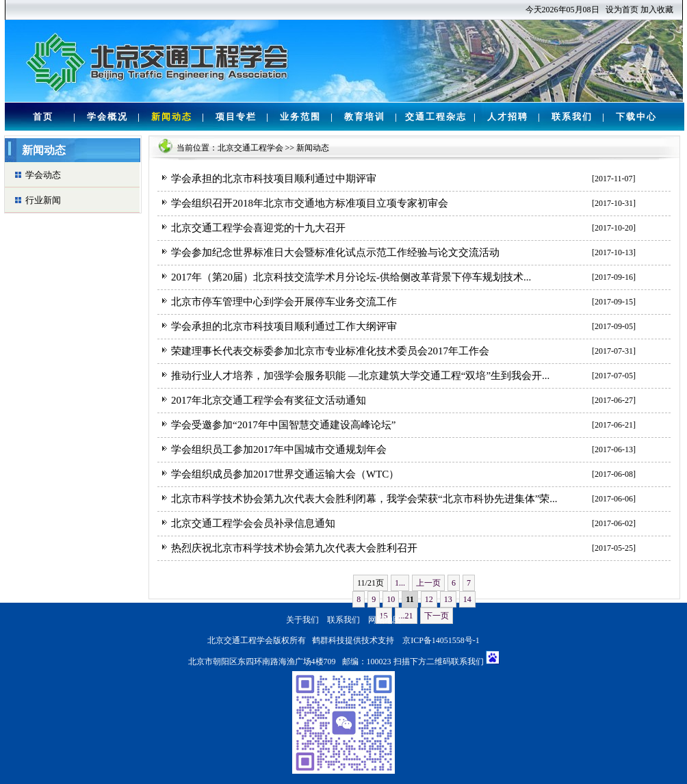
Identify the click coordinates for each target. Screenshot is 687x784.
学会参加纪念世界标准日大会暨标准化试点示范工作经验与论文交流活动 (335, 252)
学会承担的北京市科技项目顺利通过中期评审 (274, 179)
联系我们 (572, 117)
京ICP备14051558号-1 (441, 640)
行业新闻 (43, 200)
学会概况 (107, 117)
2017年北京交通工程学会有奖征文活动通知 (269, 400)
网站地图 (385, 620)
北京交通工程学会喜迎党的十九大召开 (258, 228)
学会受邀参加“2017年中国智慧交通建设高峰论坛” (283, 425)
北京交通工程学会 (250, 148)
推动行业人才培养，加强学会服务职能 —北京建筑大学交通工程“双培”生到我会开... (360, 376)
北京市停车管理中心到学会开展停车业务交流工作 (284, 302)
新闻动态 (172, 117)
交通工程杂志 (436, 117)
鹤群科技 (328, 640)
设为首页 (622, 10)
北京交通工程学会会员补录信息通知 (253, 523)
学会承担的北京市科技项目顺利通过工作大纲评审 (284, 326)
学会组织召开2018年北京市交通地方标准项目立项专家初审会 (310, 203)
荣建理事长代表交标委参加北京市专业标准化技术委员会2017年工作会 (330, 351)
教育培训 (365, 117)
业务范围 (300, 117)
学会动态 (43, 175)
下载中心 (636, 117)
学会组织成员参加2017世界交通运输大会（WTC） (285, 474)
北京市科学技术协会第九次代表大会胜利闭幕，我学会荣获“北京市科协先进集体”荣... (364, 499)
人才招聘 (508, 117)
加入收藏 (657, 10)
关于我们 (302, 620)
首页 (43, 117)
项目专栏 (236, 117)
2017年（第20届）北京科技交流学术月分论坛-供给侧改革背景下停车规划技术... (351, 277)
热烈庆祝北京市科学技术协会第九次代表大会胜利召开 (294, 548)
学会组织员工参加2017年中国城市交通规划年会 (279, 449)
